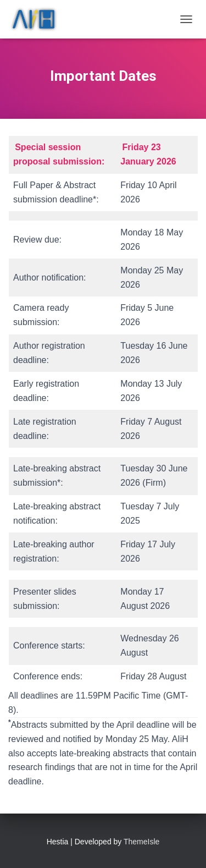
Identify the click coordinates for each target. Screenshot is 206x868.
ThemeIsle (141, 842)
